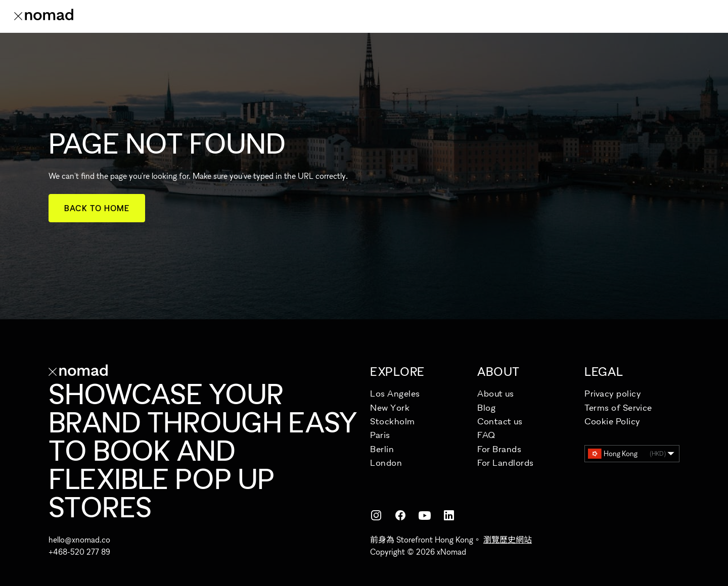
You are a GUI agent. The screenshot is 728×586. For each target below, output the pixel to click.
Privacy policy (613, 393)
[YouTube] (425, 515)
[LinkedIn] (449, 515)
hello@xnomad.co (79, 540)
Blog (486, 407)
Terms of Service (618, 407)
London (386, 462)
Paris (380, 435)
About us (495, 393)
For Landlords (506, 462)
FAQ (486, 435)
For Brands (499, 449)
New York (390, 407)
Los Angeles (395, 393)
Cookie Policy (612, 421)
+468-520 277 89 (79, 552)
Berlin (382, 449)
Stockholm (393, 421)
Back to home (97, 208)
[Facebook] (400, 515)
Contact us (500, 421)
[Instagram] (376, 515)
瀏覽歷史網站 (508, 540)
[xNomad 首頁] (44, 16)
